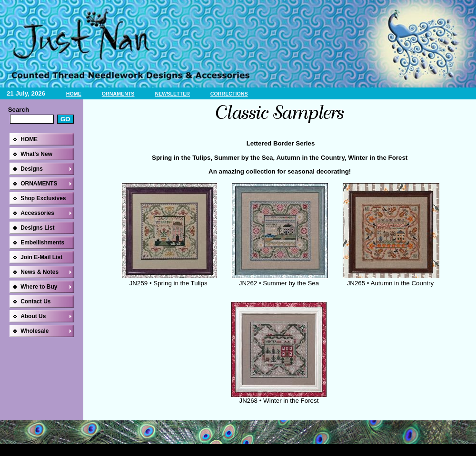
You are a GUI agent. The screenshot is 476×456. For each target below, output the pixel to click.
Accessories (37, 213)
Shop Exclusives (43, 198)
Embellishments (42, 243)
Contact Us (35, 301)
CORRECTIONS (229, 94)
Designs (32, 169)
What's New (36, 154)
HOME (74, 94)
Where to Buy (39, 287)
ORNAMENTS (118, 94)
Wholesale (35, 331)
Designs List (37, 228)
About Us (33, 316)
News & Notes (40, 272)
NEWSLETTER (172, 94)
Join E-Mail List (41, 257)
